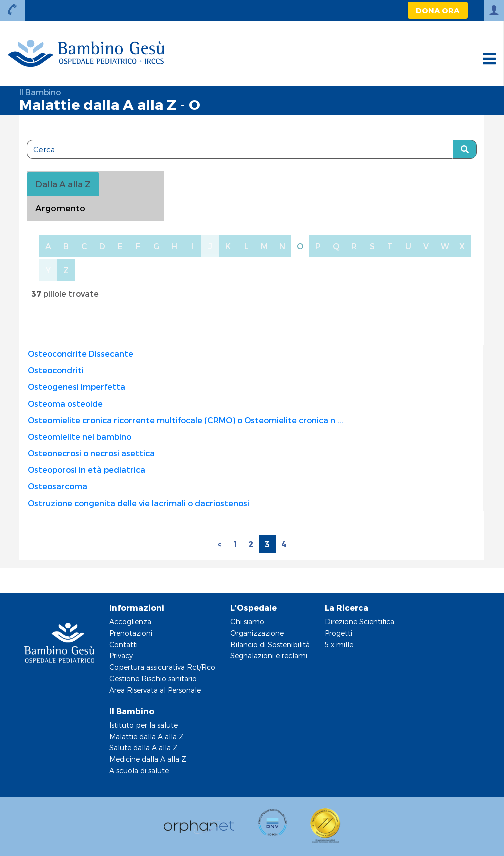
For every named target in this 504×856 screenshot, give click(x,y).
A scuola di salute (139, 771)
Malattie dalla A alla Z (147, 737)
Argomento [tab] (60, 208)
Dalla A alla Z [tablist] (63, 184)
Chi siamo (247, 622)
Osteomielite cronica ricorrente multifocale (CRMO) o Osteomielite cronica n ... (186, 420)
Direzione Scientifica (360, 622)
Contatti (124, 645)
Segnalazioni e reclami (269, 656)
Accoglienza (130, 622)
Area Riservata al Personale (155, 690)
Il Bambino (40, 92)
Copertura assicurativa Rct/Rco (162, 667)
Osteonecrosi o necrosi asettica (91, 453)
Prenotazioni (131, 633)
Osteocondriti (56, 370)
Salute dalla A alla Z (144, 748)
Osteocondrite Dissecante (81, 354)
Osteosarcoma (58, 486)
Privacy (121, 656)
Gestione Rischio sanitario (153, 679)
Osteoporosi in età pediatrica (87, 470)
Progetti (339, 633)
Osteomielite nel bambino (80, 437)
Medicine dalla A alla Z (148, 759)
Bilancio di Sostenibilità (270, 645)
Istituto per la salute (144, 725)
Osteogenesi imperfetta (77, 387)
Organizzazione (257, 633)
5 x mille (339, 645)
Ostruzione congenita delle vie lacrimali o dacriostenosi (139, 503)
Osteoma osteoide (65, 404)
